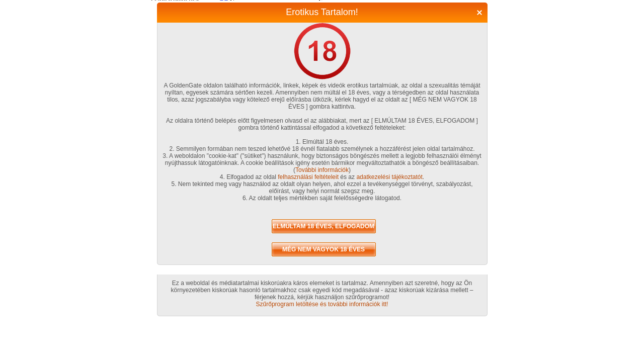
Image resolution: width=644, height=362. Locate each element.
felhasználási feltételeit (308, 177)
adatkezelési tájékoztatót (389, 177)
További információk (322, 170)
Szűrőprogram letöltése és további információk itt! (322, 304)
